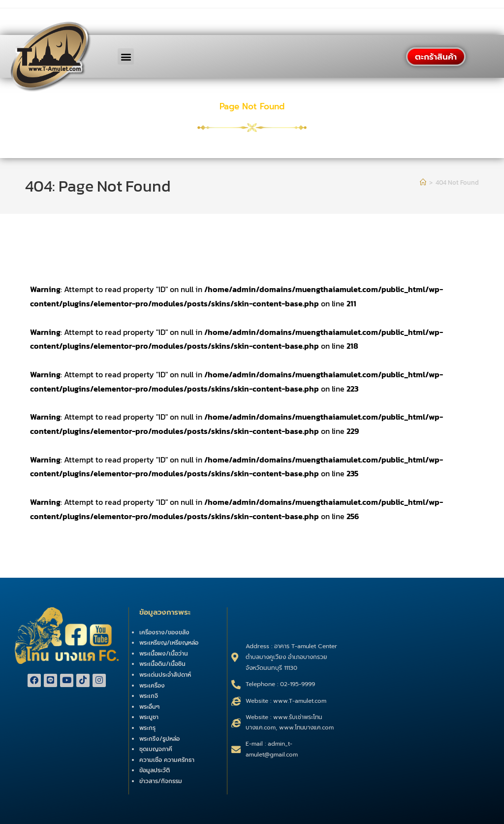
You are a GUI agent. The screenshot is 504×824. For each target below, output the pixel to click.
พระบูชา (149, 717)
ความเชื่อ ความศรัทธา (167, 760)
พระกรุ (147, 728)
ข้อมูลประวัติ (155, 770)
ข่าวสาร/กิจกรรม (161, 781)
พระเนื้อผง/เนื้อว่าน (164, 654)
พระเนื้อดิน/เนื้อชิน (162, 664)
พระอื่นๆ (149, 707)
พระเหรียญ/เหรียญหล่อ (169, 643)
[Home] (423, 182)
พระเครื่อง (152, 686)
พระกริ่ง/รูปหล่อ (159, 739)
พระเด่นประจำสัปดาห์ (165, 675)
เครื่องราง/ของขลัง (164, 632)
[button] (126, 56)
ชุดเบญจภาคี (156, 749)
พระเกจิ (149, 696)
